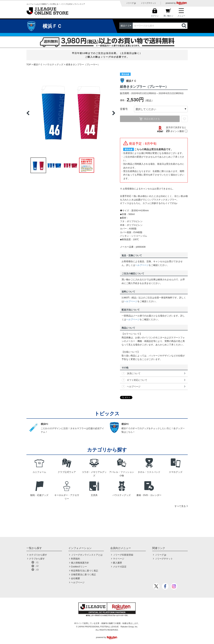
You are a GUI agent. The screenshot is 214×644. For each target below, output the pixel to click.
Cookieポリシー (79, 567)
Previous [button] (28, 113)
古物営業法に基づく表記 (83, 574)
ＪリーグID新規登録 (123, 555)
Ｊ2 (37, 566)
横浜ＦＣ (38, 64)
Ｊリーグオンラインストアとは (87, 555)
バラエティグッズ (54, 64)
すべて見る (180, 506)
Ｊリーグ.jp (131, 3)
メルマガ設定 (120, 567)
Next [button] (114, 113)
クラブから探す (37, 559)
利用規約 (75, 559)
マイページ (119, 559)
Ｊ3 (37, 570)
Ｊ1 (37, 562)
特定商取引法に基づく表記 (85, 571)
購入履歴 (117, 563)
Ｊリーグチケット (148, 3)
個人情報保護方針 (80, 563)
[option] (71, 113)
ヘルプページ (142, 265)
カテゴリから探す (38, 555)
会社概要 (75, 578)
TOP (29, 64)
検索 (184, 26)
